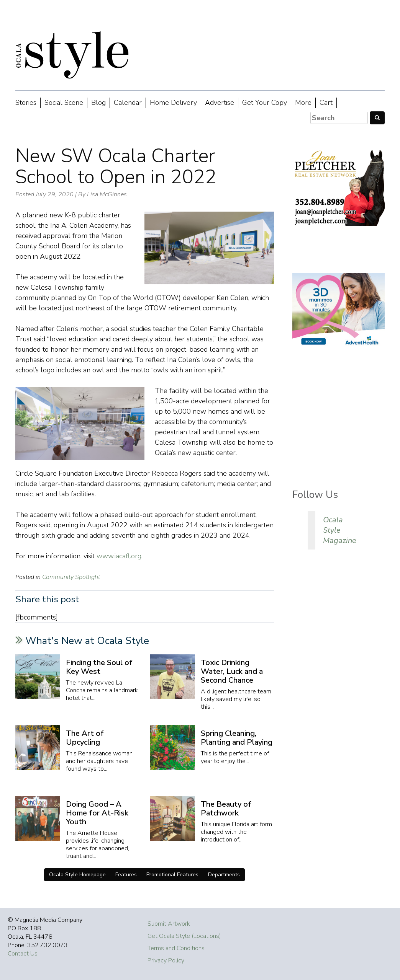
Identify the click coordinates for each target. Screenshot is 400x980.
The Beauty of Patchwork (226, 809)
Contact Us (23, 954)
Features (126, 875)
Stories (26, 103)
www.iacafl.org (119, 556)
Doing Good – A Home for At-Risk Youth (97, 813)
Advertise (220, 103)
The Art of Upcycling (85, 738)
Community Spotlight (71, 577)
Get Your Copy (265, 103)
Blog (98, 103)
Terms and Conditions (176, 948)
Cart (326, 103)
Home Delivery (173, 103)
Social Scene (64, 103)
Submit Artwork (169, 924)
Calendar (128, 103)
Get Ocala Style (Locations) (184, 936)
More (303, 103)
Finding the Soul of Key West (99, 667)
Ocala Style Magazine (340, 530)
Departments (224, 875)
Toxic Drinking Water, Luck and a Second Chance (232, 671)
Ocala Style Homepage (77, 875)
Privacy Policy (166, 960)
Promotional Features (172, 875)
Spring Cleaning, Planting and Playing (237, 738)
